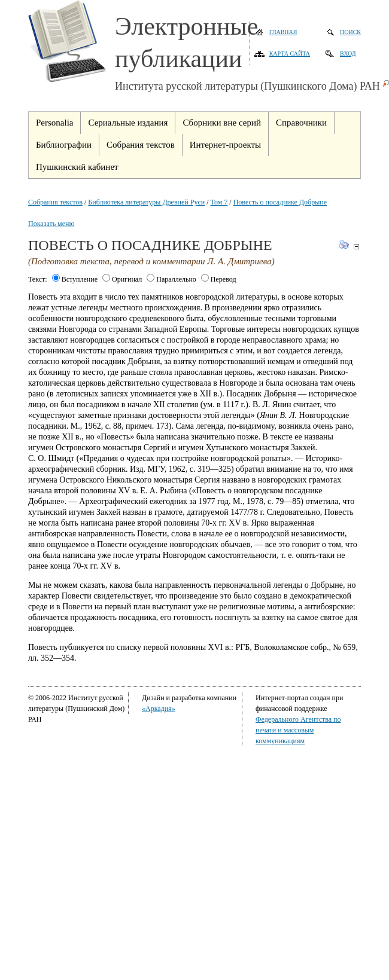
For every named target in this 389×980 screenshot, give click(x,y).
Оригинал (122, 279)
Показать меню (51, 224)
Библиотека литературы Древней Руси (146, 202)
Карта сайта (290, 54)
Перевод (219, 279)
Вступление (75, 279)
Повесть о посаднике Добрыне (280, 202)
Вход (348, 54)
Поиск (350, 32)
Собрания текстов (55, 202)
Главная (283, 32)
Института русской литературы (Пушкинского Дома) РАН (247, 86)
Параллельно (171, 279)
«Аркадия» (159, 709)
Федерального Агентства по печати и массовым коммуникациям (298, 730)
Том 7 (219, 202)
